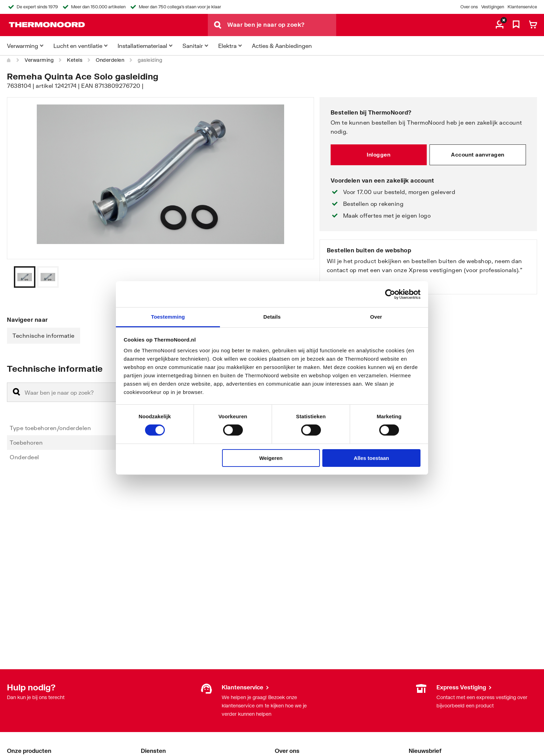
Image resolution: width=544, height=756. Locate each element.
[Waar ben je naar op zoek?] (282, 25)
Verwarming (39, 60)
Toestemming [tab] (168, 317)
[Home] (9, 60)
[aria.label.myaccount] (500, 25)
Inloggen (379, 154)
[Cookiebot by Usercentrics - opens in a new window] (390, 294)
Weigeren (271, 458)
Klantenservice (522, 7)
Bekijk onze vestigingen (360, 283)
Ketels (75, 60)
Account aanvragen (478, 154)
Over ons (469, 7)
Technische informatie (44, 335)
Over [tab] (376, 317)
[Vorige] (300, 277)
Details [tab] (272, 317)
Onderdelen (110, 60)
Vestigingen (493, 7)
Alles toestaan (372, 458)
